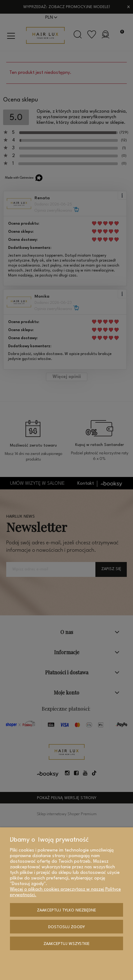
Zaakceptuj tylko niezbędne (66, 910)
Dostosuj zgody (66, 927)
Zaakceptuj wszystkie (66, 944)
